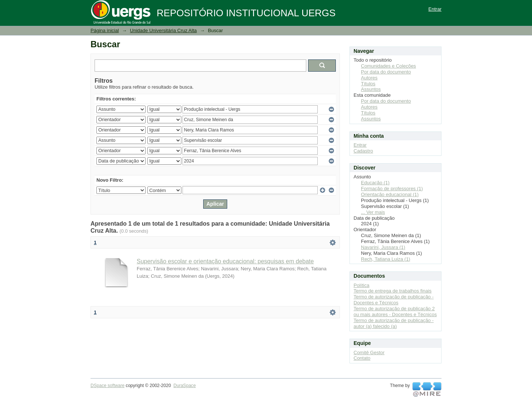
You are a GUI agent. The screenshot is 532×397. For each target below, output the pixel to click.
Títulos (368, 84)
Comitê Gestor (369, 352)
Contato (362, 358)
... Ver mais (373, 212)
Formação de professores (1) (392, 189)
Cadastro (363, 151)
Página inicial (105, 30)
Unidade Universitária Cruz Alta (163, 30)
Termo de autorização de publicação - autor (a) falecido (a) (394, 323)
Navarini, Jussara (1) (383, 247)
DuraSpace (184, 386)
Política (362, 285)
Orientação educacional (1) (390, 194)
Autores (369, 78)
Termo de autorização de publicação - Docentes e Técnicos (394, 300)
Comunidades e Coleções (388, 66)
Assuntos (371, 89)
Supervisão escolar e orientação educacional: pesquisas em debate (225, 261)
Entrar (435, 9)
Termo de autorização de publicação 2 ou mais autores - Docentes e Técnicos (395, 312)
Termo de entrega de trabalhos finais (393, 291)
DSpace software (108, 386)
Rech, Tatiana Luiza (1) (386, 259)
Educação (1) (375, 183)
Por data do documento (386, 72)
